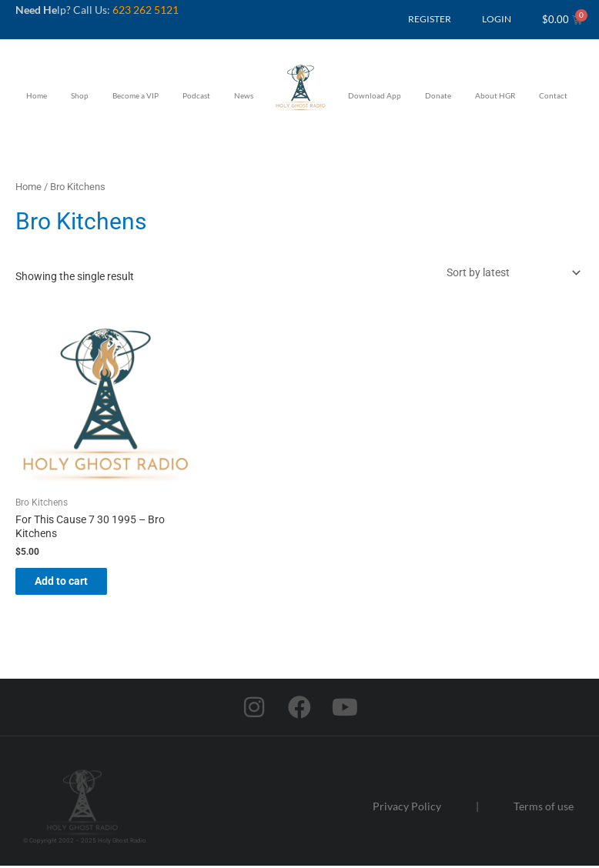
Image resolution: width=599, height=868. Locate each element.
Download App (375, 95)
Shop (80, 95)
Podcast (196, 95)
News (244, 95)
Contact (553, 95)
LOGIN (497, 19)
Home (37, 95)
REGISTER (430, 19)
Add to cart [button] (73, 582)
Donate (438, 95)
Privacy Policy (407, 808)
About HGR (495, 95)
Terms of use (544, 808)
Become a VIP (136, 95)
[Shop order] (511, 272)
